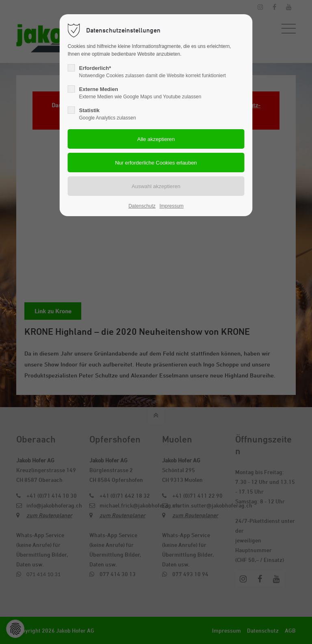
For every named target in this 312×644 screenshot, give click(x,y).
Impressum (171, 206)
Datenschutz (142, 206)
